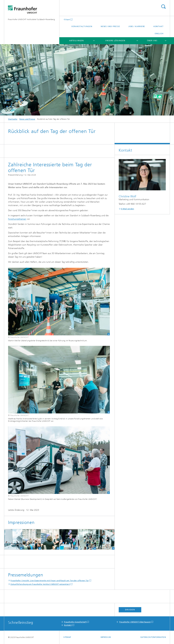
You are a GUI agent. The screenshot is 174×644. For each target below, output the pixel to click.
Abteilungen (76, 41)
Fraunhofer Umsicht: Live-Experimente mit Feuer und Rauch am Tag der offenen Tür (50, 581)
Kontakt (159, 26)
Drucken (130, 610)
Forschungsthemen (17, 219)
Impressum (106, 637)
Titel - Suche (163, 7)
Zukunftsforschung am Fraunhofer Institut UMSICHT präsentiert (40, 584)
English (159, 34)
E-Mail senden (128, 209)
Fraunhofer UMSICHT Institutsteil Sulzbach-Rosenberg (31, 19)
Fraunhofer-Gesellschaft (75, 622)
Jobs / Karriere (137, 26)
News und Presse (110, 26)
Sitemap (67, 637)
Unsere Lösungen (115, 41)
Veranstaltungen (82, 26)
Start (68, 19)
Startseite (13, 119)
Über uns (152, 41)
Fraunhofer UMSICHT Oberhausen (135, 622)
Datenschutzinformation (153, 637)
